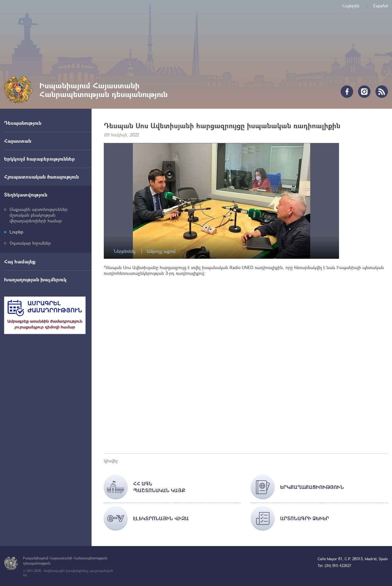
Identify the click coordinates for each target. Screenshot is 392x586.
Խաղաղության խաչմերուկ (35, 279)
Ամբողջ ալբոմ (161, 251)
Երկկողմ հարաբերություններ (40, 159)
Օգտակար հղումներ (30, 243)
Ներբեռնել (124, 251)
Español (381, 6)
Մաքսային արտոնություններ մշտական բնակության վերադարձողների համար (39, 215)
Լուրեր (16, 232)
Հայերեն (351, 6)
